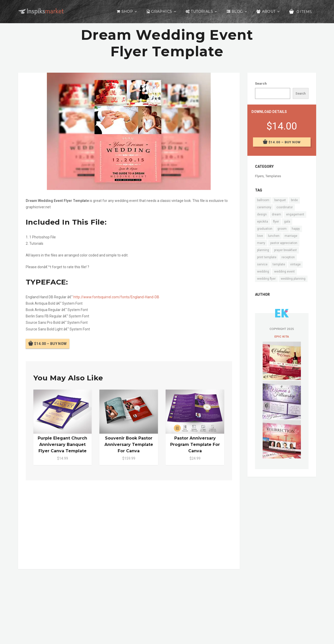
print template (267, 257)
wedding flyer (266, 279)
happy (296, 229)
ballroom (263, 200)
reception (288, 257)
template (279, 264)
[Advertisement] (129, 524)
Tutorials (202, 11)
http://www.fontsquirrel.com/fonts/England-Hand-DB (116, 297)
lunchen (274, 236)
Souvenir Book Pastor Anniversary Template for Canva (129, 445)
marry (261, 243)
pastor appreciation (284, 243)
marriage (291, 236)
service (262, 264)
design (262, 214)
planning (263, 250)
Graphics (162, 11)
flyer (276, 222)
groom (282, 229)
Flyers (259, 176)
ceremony (264, 207)
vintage (295, 264)
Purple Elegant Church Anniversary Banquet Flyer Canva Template (62, 445)
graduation (265, 229)
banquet (280, 200)
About (269, 11)
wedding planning (293, 279)
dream (276, 214)
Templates (273, 176)
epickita (263, 222)
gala (287, 222)
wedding (263, 272)
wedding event (284, 272)
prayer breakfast (285, 250)
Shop (127, 11)
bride (294, 200)
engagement (295, 214)
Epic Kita (282, 337)
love (260, 236)
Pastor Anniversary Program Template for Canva (195, 445)
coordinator (285, 207)
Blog (237, 11)
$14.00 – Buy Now (50, 344)
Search (261, 83)
